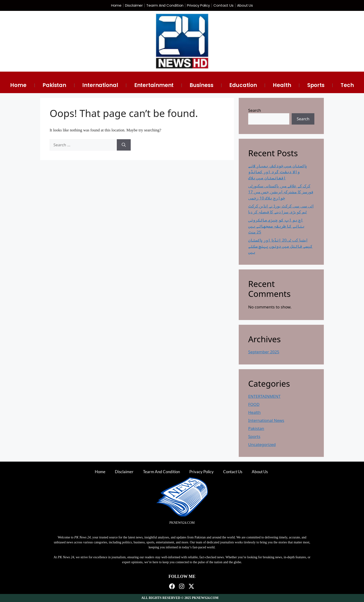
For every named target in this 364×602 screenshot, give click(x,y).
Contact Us (223, 5)
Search (255, 110)
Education (243, 85)
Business (201, 85)
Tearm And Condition (165, 5)
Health (282, 85)
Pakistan (54, 85)
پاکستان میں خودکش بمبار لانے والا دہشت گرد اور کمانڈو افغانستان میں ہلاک (277, 172)
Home (116, 5)
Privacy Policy (198, 5)
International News (266, 420)
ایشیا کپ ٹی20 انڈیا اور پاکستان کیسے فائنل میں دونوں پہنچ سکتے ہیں (280, 246)
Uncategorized (262, 444)
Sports (316, 85)
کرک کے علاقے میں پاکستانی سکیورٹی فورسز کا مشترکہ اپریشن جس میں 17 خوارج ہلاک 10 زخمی (281, 192)
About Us (245, 5)
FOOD (254, 404)
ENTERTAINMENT (264, 396)
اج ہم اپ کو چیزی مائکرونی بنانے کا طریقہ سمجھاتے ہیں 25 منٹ (276, 226)
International (100, 85)
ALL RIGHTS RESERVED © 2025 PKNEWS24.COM (180, 598)
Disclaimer (134, 5)
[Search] (124, 145)
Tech (347, 85)
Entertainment (154, 85)
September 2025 (264, 352)
